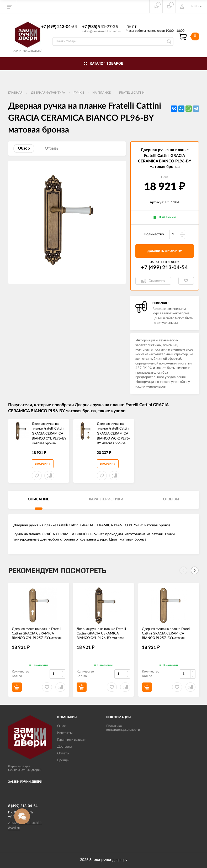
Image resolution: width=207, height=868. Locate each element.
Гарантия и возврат (71, 740)
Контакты (65, 733)
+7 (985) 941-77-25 (100, 27)
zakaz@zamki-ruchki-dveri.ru (102, 31)
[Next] (195, 570)
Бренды (63, 760)
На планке (102, 93)
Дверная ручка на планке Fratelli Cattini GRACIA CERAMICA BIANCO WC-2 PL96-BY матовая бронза (113, 434)
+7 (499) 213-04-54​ (59, 27)
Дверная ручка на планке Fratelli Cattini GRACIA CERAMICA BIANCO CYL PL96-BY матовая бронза (49, 434)
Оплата (63, 753)
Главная (15, 93)
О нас (61, 726)
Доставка (64, 747)
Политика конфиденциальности (123, 728)
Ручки (79, 93)
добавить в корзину (165, 251)
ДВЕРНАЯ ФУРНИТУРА (48, 93)
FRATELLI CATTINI (132, 93)
